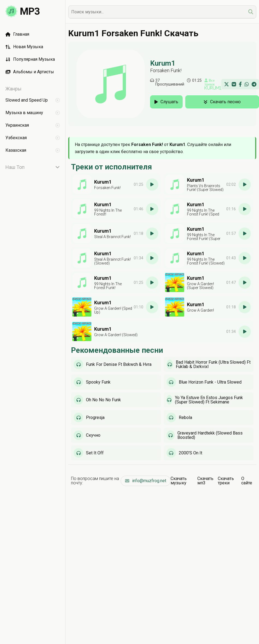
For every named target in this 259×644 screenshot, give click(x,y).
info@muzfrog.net (146, 481)
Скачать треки (226, 481)
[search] (251, 12)
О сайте (247, 481)
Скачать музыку (179, 481)
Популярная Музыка (30, 59)
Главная (17, 34)
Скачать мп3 (205, 481)
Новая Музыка (24, 47)
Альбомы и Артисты (30, 72)
